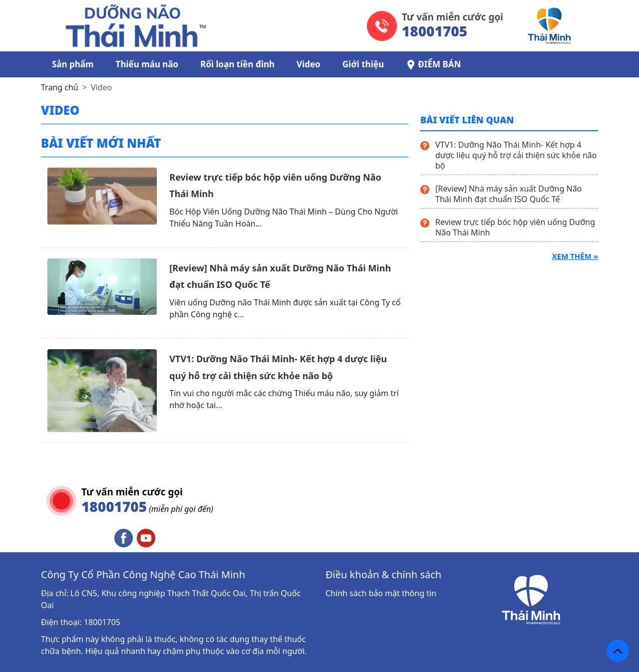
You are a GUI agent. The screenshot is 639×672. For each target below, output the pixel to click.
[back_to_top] (618, 651)
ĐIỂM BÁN (433, 64)
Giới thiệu (363, 64)
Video (309, 64)
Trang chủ (60, 87)
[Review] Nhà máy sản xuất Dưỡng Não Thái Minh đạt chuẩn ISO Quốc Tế (508, 194)
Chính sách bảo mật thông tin (381, 593)
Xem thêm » (575, 256)
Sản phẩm (73, 64)
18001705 (102, 622)
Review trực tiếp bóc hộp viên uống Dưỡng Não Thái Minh (515, 227)
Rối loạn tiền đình (237, 64)
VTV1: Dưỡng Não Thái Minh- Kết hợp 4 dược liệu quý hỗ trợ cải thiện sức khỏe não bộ (516, 155)
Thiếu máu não (147, 64)
